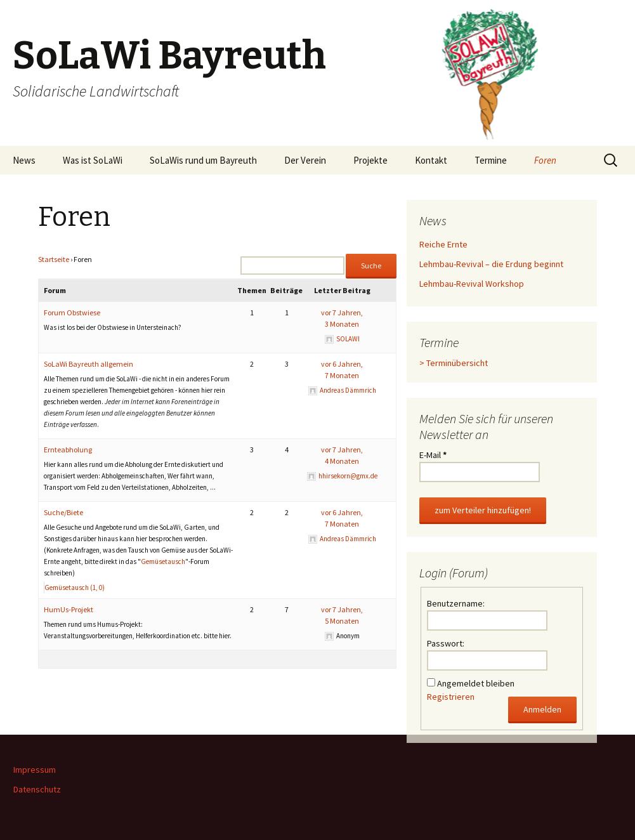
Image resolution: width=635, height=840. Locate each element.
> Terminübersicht (454, 363)
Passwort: (446, 643)
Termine (491, 160)
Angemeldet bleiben (476, 683)
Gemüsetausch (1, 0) (75, 587)
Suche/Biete (63, 512)
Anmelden (542, 709)
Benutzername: (456, 603)
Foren (545, 160)
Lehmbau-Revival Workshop (472, 284)
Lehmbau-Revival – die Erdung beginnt (491, 264)
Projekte (370, 160)
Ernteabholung (68, 450)
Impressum (35, 770)
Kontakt (431, 160)
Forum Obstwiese (72, 312)
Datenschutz (37, 789)
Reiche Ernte (443, 244)
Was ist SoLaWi (93, 160)
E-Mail (433, 455)
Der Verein (305, 160)
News (24, 160)
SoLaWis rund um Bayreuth (203, 160)
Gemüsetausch (163, 561)
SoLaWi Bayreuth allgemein (88, 364)
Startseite (54, 259)
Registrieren (451, 697)
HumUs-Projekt (69, 609)
